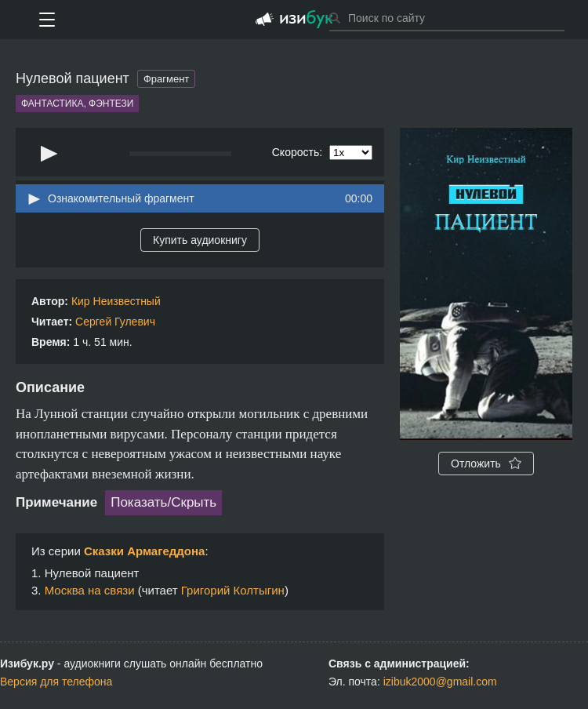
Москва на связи (90, 590)
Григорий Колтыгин (233, 590)
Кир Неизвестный (116, 301)
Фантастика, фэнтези (77, 104)
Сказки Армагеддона (144, 551)
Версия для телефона (56, 682)
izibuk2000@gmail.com (440, 682)
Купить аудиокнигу (200, 240)
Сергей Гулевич (115, 322)
